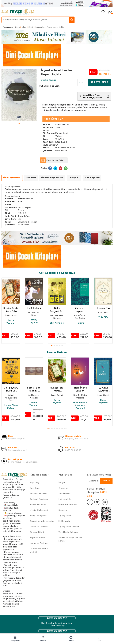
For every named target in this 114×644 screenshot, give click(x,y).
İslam (24, 27)
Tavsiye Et (74, 178)
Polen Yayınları (34, 404)
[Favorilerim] (103, 12)
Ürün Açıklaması (12, 178)
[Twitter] (97, 502)
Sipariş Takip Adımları (69, 527)
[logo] (18, 12)
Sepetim (63, 510)
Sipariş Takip (65, 516)
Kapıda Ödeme (37, 538)
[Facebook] (90, 502)
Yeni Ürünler (64, 494)
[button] (19, 123)
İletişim (62, 483)
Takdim (80, 323)
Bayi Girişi (35, 483)
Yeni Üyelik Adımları (68, 532)
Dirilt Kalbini (34, 308)
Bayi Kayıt (35, 488)
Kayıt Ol (106, 481)
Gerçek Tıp (103, 308)
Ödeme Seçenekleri (52, 178)
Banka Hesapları (38, 505)
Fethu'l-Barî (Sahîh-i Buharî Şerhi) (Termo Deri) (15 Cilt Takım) (34, 389)
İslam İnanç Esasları (80, 389)
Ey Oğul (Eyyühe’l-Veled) (103, 389)
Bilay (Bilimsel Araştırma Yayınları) (80, 405)
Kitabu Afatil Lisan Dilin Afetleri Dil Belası (11, 310)
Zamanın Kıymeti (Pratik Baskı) (80, 310)
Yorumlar (31, 178)
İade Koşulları (92, 178)
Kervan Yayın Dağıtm (11, 407)
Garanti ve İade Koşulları (42, 521)
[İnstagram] (105, 502)
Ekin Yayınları (57, 323)
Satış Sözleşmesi (38, 516)
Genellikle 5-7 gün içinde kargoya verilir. (93, 96)
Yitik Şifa (103, 317)
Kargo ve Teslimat (39, 543)
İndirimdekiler (65, 499)
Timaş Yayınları (34, 321)
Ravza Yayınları (11, 322)
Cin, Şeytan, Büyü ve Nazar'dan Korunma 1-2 (11, 389)
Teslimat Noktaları (39, 499)
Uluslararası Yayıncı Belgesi (39, 550)
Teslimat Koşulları (39, 494)
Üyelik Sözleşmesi (39, 510)
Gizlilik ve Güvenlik (39, 527)
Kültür (31, 27)
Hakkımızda (64, 521)
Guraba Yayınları (49, 80)
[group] (19, 95)
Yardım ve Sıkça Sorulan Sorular (70, 539)
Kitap (18, 27)
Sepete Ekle (99, 82)
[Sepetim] (110, 12)
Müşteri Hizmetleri (68, 505)
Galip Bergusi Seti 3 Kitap (57, 310)
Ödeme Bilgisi (37, 532)
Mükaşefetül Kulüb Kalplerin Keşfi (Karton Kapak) (57, 389)
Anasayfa (8, 27)
